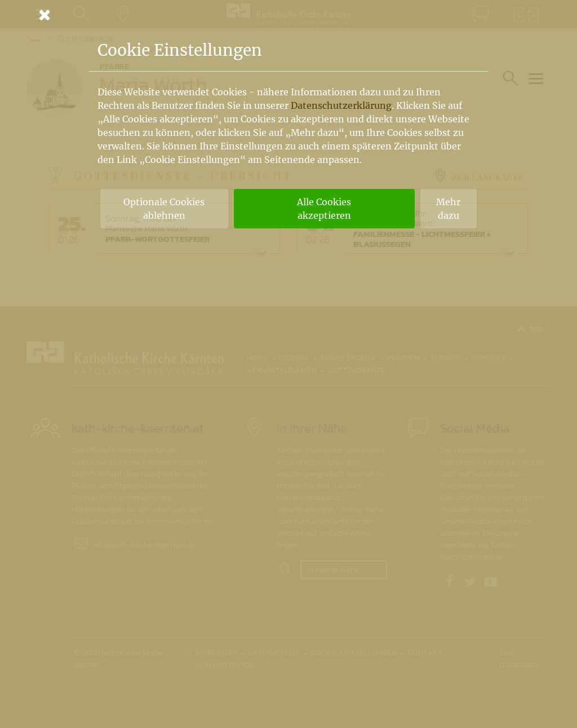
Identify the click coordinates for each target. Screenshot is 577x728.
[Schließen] (288, 15)
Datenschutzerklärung (341, 105)
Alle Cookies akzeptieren (324, 209)
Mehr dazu (448, 209)
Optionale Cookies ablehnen (164, 209)
